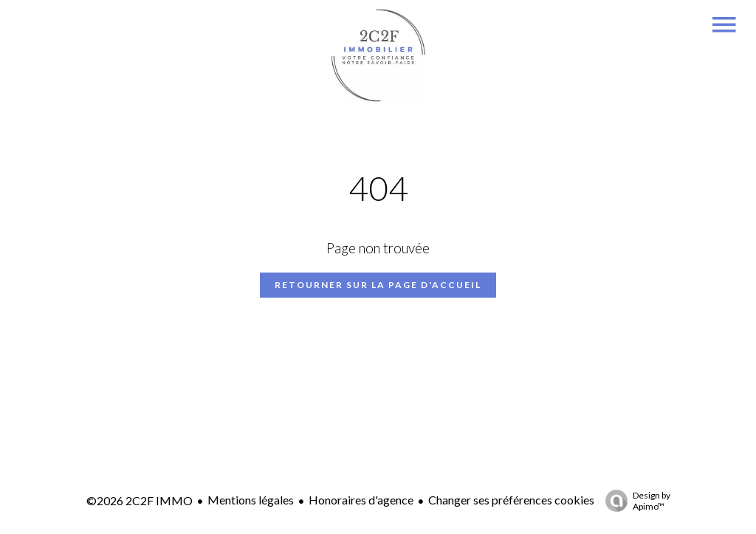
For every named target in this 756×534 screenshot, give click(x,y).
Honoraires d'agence (361, 500)
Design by (634, 501)
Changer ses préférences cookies (511, 500)
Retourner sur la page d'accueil (378, 285)
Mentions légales (251, 500)
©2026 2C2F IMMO (140, 500)
